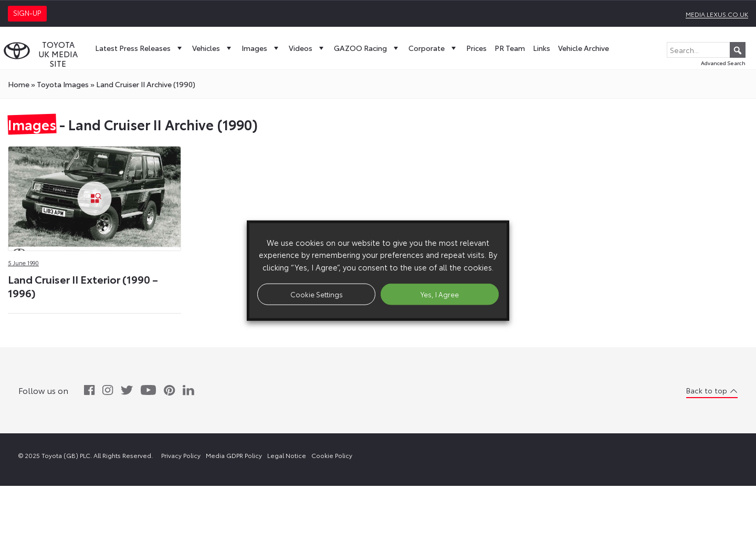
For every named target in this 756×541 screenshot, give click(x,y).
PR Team (510, 48)
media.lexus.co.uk (717, 14)
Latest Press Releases (140, 48)
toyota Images (63, 84)
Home (19, 84)
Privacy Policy (181, 455)
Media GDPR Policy (234, 455)
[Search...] (706, 50)
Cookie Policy (332, 455)
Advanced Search (723, 63)
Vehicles (213, 48)
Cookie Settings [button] (317, 294)
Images (261, 48)
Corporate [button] (433, 48)
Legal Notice (287, 455)
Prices (476, 48)
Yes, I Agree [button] (440, 294)
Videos (307, 48)
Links (542, 48)
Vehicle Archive (584, 48)
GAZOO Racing (367, 48)
